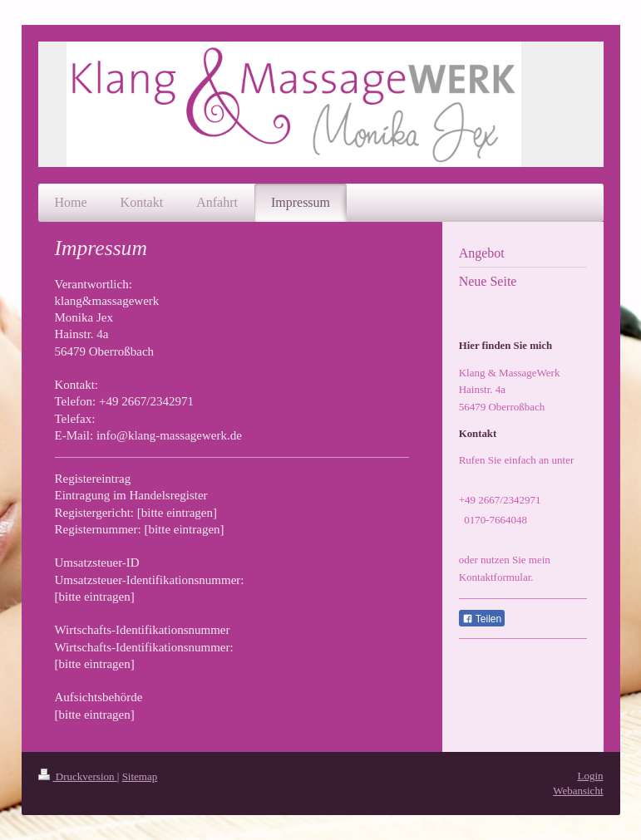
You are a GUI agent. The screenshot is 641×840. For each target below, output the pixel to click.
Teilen (482, 619)
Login (590, 776)
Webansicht (578, 791)
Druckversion (78, 776)
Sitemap (140, 776)
